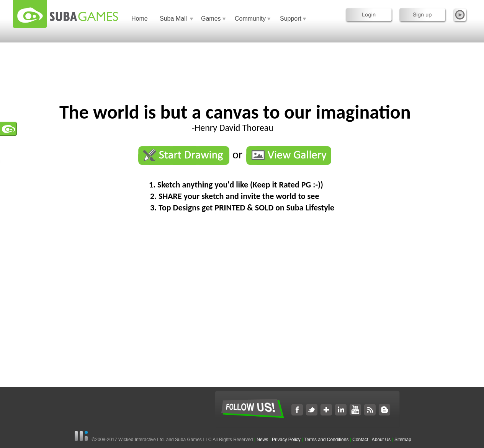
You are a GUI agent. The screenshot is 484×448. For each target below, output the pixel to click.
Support (291, 19)
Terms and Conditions (326, 440)
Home (140, 19)
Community (250, 19)
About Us (381, 440)
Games (211, 19)
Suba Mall (173, 19)
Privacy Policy (286, 440)
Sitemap (403, 440)
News (263, 440)
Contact (360, 440)
